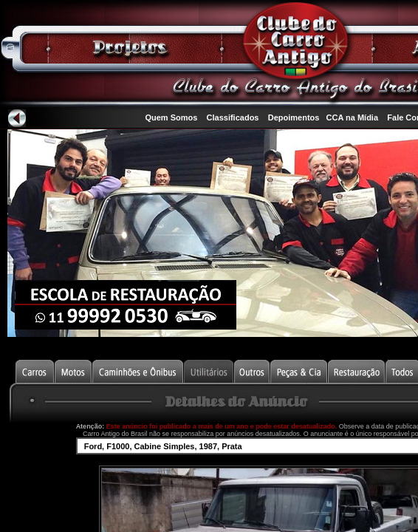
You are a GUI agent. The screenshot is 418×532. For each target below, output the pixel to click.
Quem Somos (171, 117)
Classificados (233, 117)
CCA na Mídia (353, 117)
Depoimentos (294, 117)
